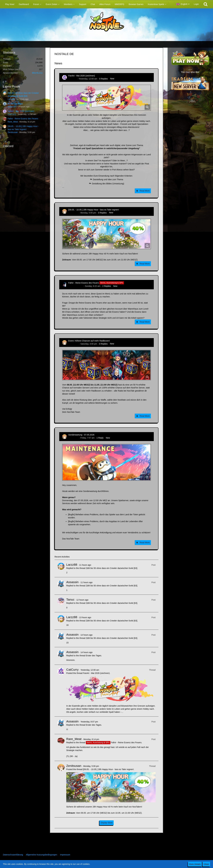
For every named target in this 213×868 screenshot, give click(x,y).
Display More (107, 823)
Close (206, 864)
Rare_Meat (13, 122)
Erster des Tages (15, 104)
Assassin (12, 107)
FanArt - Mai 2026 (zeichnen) (21, 111)
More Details (195, 864)
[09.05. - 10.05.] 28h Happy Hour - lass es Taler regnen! (94, 210)
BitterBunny (37, 73)
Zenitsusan (13, 132)
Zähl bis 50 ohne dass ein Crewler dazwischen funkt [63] (112, 568)
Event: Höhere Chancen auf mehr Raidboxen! (89, 341)
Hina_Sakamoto (76, 286)
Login (196, 4)
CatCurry (12, 114)
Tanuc (70, 599)
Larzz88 (11, 99)
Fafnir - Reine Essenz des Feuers (23, 119)
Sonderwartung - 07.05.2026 (81, 435)
